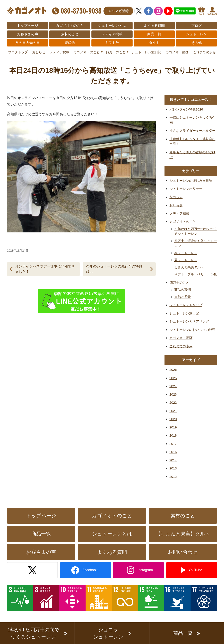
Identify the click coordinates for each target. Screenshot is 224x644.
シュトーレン (196, 34)
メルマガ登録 (118, 11)
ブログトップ (18, 52)
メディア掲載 (112, 34)
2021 (173, 411)
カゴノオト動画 (177, 52)
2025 (173, 378)
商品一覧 (154, 34)
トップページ (28, 26)
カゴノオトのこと (70, 26)
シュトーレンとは (112, 26)
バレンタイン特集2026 (186, 109)
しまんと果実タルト (189, 267)
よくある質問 (154, 26)
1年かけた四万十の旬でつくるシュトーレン (33, 633)
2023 (173, 394)
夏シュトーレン (186, 260)
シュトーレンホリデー (186, 189)
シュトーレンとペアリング (189, 321)
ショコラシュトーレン (108, 633)
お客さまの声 (28, 34)
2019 (173, 427)
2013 (173, 468)
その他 (196, 43)
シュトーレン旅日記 (146, 52)
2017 (173, 444)
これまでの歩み (204, 52)
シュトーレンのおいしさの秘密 (192, 330)
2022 (173, 402)
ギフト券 (112, 43)
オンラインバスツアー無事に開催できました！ (45, 269)
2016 (173, 452)
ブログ (196, 26)
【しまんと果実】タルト (183, 534)
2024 (173, 386)
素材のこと (70, 34)
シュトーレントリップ (186, 305)
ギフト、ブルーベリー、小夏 (196, 274)
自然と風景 (183, 297)
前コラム (176, 197)
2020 (173, 419)
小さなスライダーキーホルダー (192, 131)
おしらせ (39, 52)
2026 (173, 370)
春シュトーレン (186, 253)
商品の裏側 (183, 290)
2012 (173, 477)
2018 (173, 435)
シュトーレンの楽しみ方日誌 (191, 181)
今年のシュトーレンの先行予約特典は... (114, 269)
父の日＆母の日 (28, 43)
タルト (154, 43)
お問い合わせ (183, 552)
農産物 (70, 43)
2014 (173, 460)
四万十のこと (116, 52)
